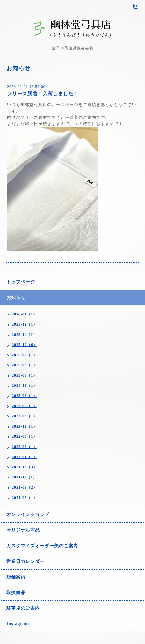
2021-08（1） (25, 498)
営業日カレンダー (25, 561)
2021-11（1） (24, 477)
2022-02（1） (25, 447)
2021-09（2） (25, 487)
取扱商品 (16, 593)
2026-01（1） (25, 314)
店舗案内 (16, 577)
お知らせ (16, 297)
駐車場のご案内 (23, 608)
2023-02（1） (25, 416)
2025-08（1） (25, 365)
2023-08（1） (25, 396)
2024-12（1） (25, 386)
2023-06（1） (25, 406)
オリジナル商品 (23, 530)
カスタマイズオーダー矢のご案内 (42, 546)
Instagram (18, 623)
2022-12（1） (25, 426)
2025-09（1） (25, 355)
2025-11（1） (24, 335)
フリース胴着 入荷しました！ (43, 94)
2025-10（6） (25, 345)
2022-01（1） (25, 457)
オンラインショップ (28, 515)
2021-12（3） (25, 467)
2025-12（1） (25, 324)
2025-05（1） (25, 375)
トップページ (21, 282)
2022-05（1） (25, 436)
